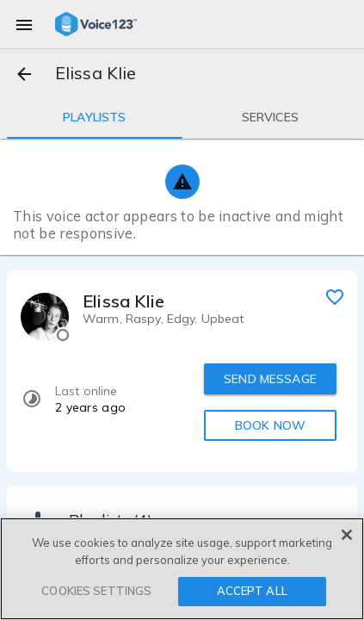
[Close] (347, 535)
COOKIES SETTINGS (96, 591)
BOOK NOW (270, 425)
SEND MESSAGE (270, 379)
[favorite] (335, 296)
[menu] (24, 24)
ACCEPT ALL (252, 591)
